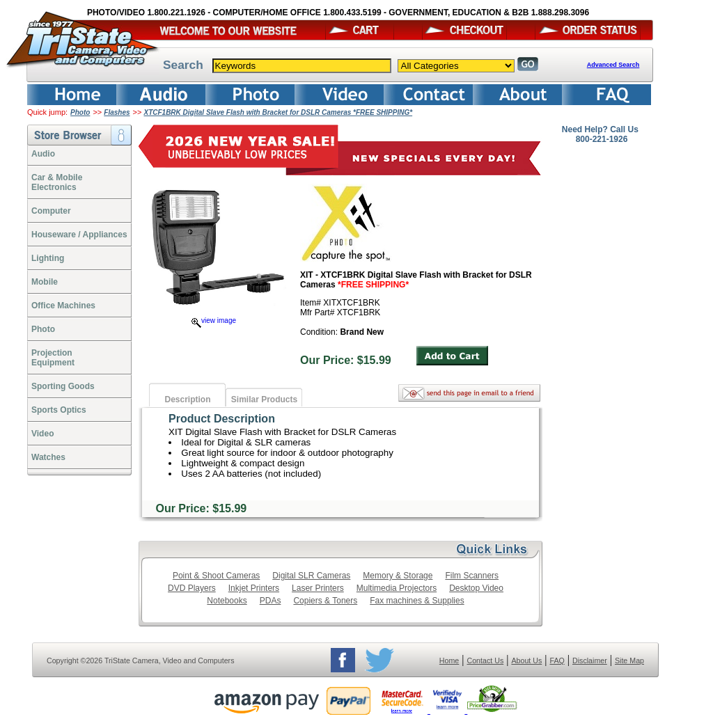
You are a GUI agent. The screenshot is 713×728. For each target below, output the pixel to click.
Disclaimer (590, 660)
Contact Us (486, 660)
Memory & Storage (398, 576)
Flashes (117, 112)
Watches (48, 457)
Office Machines (63, 306)
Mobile (45, 282)
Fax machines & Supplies (417, 601)
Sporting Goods (63, 386)
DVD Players (192, 588)
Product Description (222, 419)
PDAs (271, 601)
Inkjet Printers (254, 588)
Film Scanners (472, 576)
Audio (43, 154)
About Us (526, 660)
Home (449, 660)
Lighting (48, 258)
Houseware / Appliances (79, 235)
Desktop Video (476, 588)
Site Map (629, 660)
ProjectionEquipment (53, 358)
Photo (80, 112)
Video (42, 434)
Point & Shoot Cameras (216, 576)
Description (187, 399)
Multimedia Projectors (397, 588)
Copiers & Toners (325, 601)
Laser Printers (318, 588)
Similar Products (264, 399)
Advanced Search (613, 65)
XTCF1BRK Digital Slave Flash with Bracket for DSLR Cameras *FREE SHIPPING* (278, 112)
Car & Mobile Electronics (57, 182)
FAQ (557, 660)
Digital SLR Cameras (311, 576)
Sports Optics (59, 410)
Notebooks (227, 601)
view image (214, 321)
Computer (51, 211)
